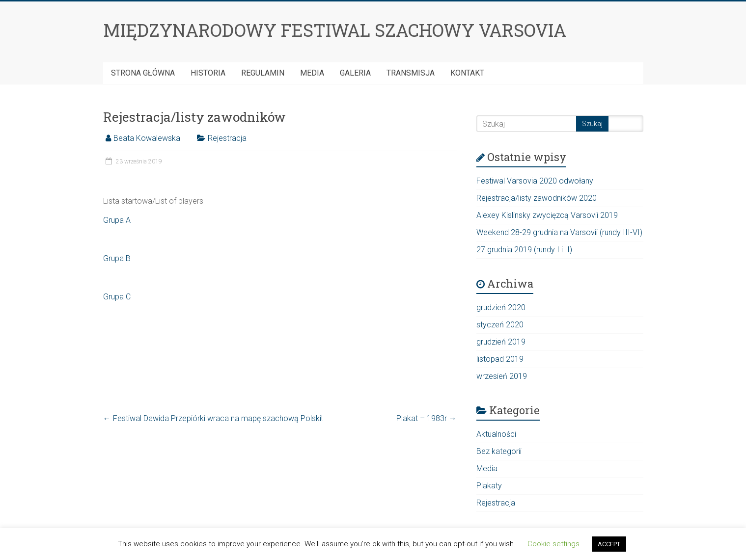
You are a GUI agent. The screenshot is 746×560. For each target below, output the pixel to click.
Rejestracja (227, 138)
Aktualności (496, 434)
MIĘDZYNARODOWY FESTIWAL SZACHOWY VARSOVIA (335, 30)
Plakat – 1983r (427, 418)
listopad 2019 (500, 359)
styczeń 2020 (500, 325)
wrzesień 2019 (502, 376)
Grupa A (117, 220)
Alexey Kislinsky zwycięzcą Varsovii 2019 (547, 215)
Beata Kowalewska (147, 138)
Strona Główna (143, 73)
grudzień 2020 (501, 307)
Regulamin (263, 73)
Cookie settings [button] (553, 544)
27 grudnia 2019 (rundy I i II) (524, 250)
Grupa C (117, 297)
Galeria (355, 73)
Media (312, 73)
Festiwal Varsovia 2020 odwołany (535, 181)
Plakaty (489, 486)
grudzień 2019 (501, 342)
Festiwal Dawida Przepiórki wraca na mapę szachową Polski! (213, 418)
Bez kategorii (499, 451)
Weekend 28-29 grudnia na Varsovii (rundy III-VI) (559, 232)
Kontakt (467, 73)
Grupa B (117, 258)
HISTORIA (208, 73)
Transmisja (411, 73)
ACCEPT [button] (609, 544)
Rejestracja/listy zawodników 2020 (537, 198)
